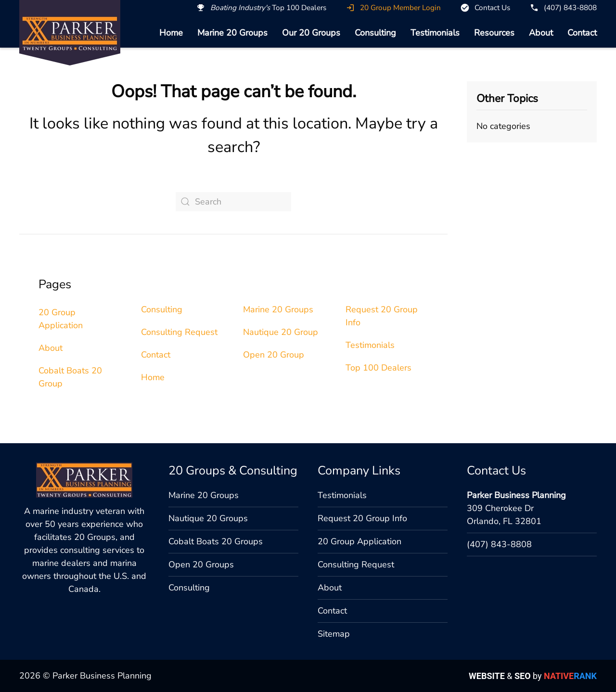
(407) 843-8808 (499, 544)
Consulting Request (179, 332)
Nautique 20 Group (281, 332)
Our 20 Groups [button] (311, 33)
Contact (582, 33)
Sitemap (334, 634)
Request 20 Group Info (362, 518)
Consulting (375, 33)
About (541, 33)
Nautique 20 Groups (208, 518)
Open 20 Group (274, 355)
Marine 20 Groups (232, 33)
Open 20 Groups (201, 564)
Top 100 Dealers (379, 368)
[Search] (233, 202)
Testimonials (435, 33)
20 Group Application (359, 541)
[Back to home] (70, 33)
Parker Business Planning (516, 495)
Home (171, 33)
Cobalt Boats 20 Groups (216, 541)
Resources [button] (494, 33)
